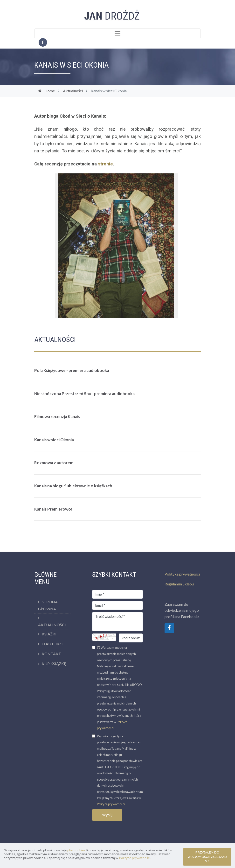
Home (50, 91)
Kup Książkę (54, 664)
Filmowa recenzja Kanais (57, 416)
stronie (105, 164)
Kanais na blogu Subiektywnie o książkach (73, 486)
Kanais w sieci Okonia (54, 440)
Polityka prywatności (182, 574)
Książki (49, 634)
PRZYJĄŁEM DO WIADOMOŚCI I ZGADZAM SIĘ (207, 857)
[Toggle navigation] (117, 33)
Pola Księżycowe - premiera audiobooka (72, 370)
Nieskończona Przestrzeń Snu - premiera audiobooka (84, 394)
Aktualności (73, 91)
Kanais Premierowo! (53, 509)
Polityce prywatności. (135, 858)
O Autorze (53, 644)
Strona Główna (48, 605)
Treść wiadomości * (117, 622)
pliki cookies (76, 850)
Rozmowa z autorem (54, 463)
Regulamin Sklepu (179, 584)
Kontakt (51, 654)
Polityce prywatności (111, 804)
